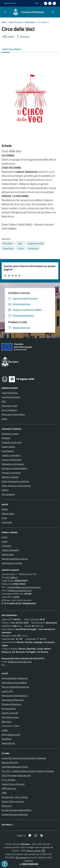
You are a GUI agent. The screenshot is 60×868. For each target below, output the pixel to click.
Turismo (5, 490)
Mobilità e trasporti (10, 477)
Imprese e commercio (11, 473)
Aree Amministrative (11, 397)
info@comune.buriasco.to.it (20, 590)
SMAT (4, 793)
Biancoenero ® (22, 857)
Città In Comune (34, 851)
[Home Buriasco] (27, 12)
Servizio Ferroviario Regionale (15, 814)
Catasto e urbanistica (11, 455)
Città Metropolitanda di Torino (15, 767)
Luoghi (5, 541)
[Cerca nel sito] (53, 12)
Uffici (4, 401)
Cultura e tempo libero (12, 460)
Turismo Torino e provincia (13, 801)
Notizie (5, 509)
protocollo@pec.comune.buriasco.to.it (24, 587)
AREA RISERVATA (28, 864)
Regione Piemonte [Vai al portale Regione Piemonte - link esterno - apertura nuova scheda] (10, 3)
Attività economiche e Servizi (15, 559)
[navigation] (5, 12)
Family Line (7, 806)
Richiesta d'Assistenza (12, 704)
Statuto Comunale (10, 713)
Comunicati (7, 522)
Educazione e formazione (13, 464)
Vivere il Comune (16, 22)
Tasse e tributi (8, 513)
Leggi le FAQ (7, 691)
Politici (5, 419)
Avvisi (4, 518)
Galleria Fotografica (10, 550)
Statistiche (6, 739)
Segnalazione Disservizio (13, 700)
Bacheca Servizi (9, 708)
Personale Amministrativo (13, 414)
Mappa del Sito (8, 743)
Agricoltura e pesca (10, 434)
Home (4, 22)
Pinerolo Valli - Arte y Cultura (15, 797)
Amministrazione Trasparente (15, 678)
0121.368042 (11, 577)
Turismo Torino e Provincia (13, 784)
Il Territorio (6, 546)
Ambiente (6, 438)
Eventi (5, 537)
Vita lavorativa (8, 494)
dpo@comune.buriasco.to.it (20, 662)
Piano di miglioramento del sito (15, 687)
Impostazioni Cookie (11, 726)
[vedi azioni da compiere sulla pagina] (22, 37)
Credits (5, 730)
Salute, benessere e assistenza (15, 481)
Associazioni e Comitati (12, 563)
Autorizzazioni (8, 451)
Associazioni (30, 22)
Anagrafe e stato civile (12, 442)
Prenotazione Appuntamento (15, 695)
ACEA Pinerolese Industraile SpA (16, 775)
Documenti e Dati (9, 406)
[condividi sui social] (8, 37)
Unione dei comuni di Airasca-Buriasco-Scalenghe (24, 758)
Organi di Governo (10, 393)
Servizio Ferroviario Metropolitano (17, 810)
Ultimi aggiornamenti (11, 734)
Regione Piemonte (10, 762)
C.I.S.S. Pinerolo (8, 780)
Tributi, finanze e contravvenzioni (16, 486)
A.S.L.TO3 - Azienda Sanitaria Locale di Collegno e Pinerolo (28, 771)
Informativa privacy (10, 717)
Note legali (6, 721)
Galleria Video (8, 554)
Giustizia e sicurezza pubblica (14, 468)
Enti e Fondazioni (9, 410)
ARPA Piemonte (9, 788)
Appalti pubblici (8, 447)
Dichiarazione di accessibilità (14, 682)
